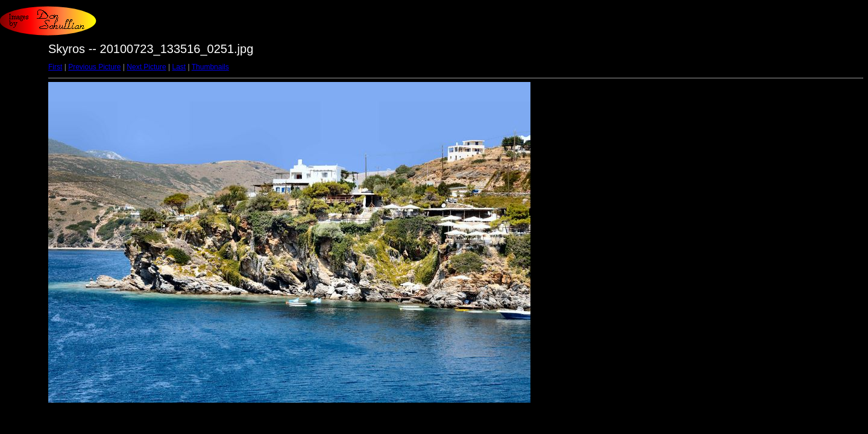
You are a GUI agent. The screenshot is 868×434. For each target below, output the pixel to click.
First (55, 67)
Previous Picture (94, 67)
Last (179, 67)
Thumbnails (210, 67)
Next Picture (146, 67)
